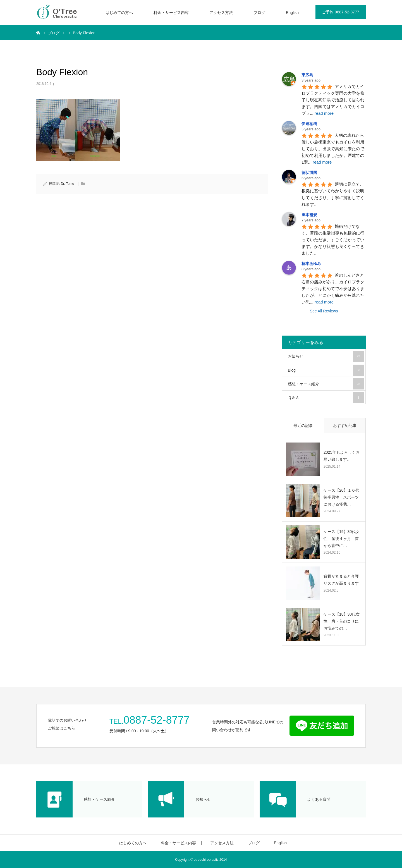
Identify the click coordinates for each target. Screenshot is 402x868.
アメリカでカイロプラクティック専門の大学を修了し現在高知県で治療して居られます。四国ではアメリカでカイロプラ (333, 100)
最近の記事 (303, 425)
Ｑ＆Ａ (326, 398)
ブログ (259, 13)
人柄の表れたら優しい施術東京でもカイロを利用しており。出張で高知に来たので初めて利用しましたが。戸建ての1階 (333, 149)
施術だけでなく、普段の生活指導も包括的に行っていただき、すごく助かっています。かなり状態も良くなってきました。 (333, 240)
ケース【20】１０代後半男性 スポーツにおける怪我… (341, 497)
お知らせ (326, 356)
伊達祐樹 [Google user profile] (309, 124)
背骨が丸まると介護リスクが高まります (341, 580)
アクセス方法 (221, 13)
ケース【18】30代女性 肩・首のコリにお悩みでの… (342, 621)
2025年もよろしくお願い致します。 (342, 456)
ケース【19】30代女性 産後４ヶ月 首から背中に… (342, 539)
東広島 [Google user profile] (307, 75)
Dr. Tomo (68, 184)
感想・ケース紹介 (326, 384)
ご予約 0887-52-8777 (340, 12)
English (292, 13)
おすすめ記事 (345, 425)
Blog (326, 370)
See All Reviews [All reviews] (324, 311)
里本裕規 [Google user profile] (309, 215)
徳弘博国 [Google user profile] (309, 173)
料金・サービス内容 (171, 13)
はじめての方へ (119, 13)
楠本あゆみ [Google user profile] (311, 264)
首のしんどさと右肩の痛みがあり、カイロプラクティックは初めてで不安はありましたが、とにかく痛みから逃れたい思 (333, 289)
